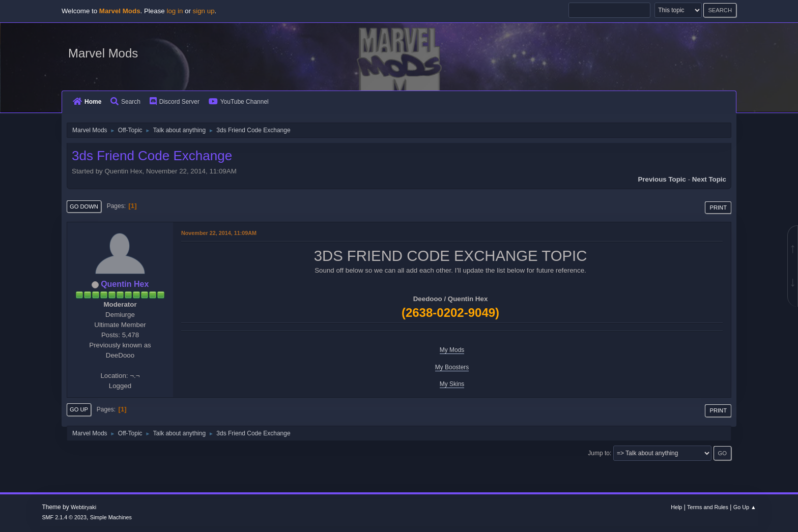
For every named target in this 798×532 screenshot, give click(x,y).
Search (125, 102)
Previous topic (662, 179)
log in (175, 11)
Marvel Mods (103, 53)
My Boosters (452, 367)
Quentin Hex (125, 284)
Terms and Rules (708, 507)
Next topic (709, 179)
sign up (204, 11)
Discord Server (175, 102)
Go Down (84, 206)
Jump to (599, 453)
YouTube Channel (239, 102)
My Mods (452, 350)
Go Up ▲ (745, 507)
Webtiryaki (83, 507)
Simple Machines (111, 517)
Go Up (79, 409)
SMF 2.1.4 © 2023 (64, 517)
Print (718, 208)
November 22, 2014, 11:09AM (219, 233)
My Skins (452, 384)
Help (676, 507)
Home (87, 102)
